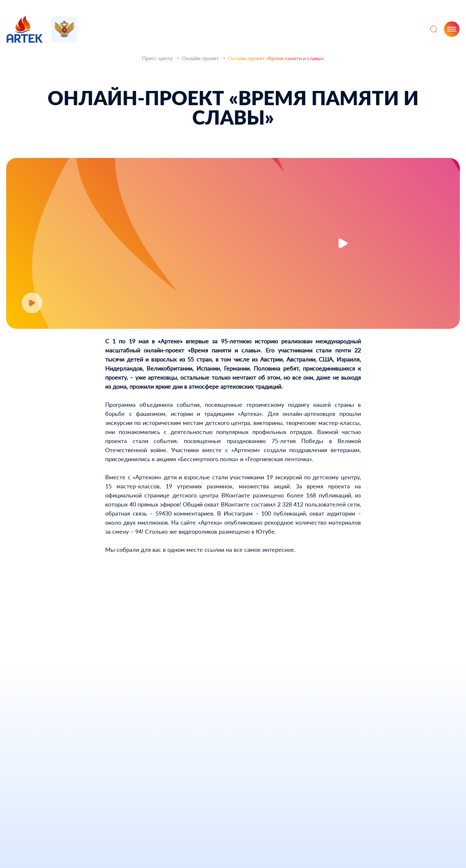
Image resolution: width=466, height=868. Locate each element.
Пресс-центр (157, 58)
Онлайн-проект (200, 58)
